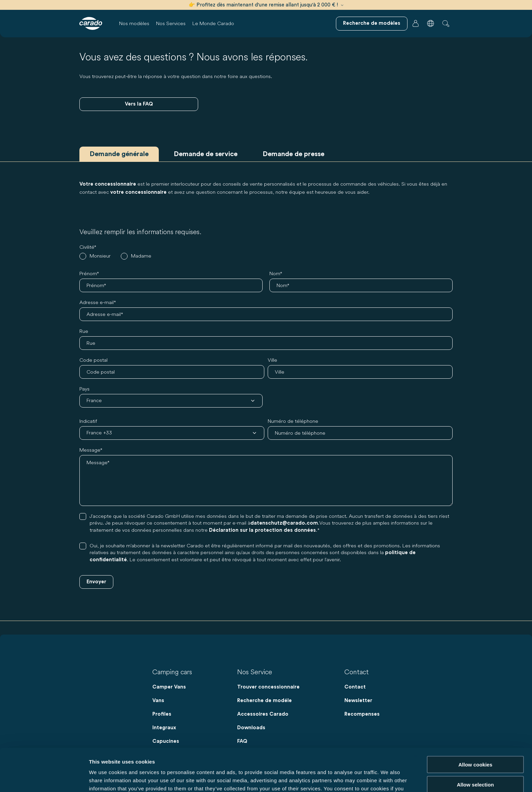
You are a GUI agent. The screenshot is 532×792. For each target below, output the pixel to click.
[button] (431, 23)
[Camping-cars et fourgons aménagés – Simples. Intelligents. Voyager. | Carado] (91, 23)
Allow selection (475, 744)
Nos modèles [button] (134, 23)
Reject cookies (475, 764)
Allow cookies (475, 724)
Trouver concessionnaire (268, 687)
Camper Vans (169, 687)
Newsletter (358, 701)
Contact (355, 687)
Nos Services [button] (171, 23)
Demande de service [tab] (206, 154)
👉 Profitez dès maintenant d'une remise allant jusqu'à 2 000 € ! (266, 5)
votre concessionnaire (138, 192)
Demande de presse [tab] (293, 154)
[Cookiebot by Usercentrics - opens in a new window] (44, 779)
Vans (158, 701)
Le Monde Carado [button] (213, 23)
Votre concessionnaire (108, 184)
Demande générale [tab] (119, 154)
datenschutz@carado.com (284, 523)
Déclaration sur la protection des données (262, 530)
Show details (356, 779)
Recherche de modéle (264, 701)
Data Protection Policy (280, 757)
